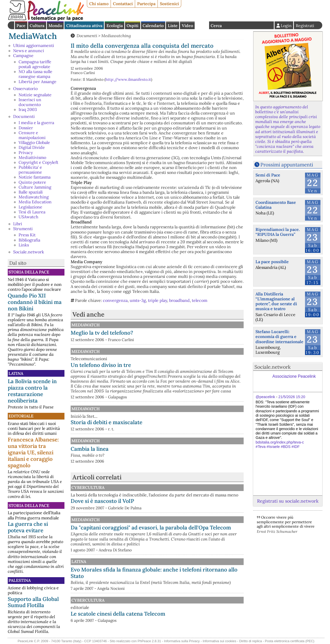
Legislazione (30, 207)
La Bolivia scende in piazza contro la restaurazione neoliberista (32, 391)
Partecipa (146, 4)
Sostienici (169, 4)
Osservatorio (25, 88)
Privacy (26, 152)
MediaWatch (33, 36)
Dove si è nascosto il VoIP (102, 501)
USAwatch (28, 217)
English (202, 25)
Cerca (216, 26)
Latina (16, 373)
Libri (18, 224)
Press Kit (27, 235)
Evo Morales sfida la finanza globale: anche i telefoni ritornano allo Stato (154, 573)
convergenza (115, 300)
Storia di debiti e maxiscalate (106, 422)
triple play (158, 300)
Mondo (55, 26)
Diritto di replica (251, 641)
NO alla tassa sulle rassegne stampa (35, 74)
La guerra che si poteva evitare (28, 527)
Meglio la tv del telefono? (102, 333)
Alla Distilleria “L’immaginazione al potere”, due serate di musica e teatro (276, 301)
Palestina (20, 580)
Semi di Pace (268, 175)
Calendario (153, 26)
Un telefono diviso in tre (101, 365)
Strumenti (23, 229)
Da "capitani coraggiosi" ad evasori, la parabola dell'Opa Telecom (151, 528)
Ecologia (115, 26)
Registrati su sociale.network (288, 501)
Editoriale (21, 416)
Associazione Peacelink (294, 376)
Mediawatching (34, 197)
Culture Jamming (35, 187)
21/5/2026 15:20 (292, 397)
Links (24, 245)
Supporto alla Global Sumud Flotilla (33, 602)
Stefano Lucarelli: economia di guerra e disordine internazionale (279, 336)
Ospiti (133, 26)
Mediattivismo (32, 157)
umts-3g (138, 300)
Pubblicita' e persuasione (30, 170)
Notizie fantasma (35, 177)
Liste (173, 26)
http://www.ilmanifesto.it (128, 79)
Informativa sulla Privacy (182, 641)
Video (187, 26)
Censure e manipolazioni (32, 135)
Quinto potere (32, 182)
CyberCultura (88, 487)
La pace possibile (272, 262)
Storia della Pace (29, 272)
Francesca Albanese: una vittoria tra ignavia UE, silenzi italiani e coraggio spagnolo (33, 452)
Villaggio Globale (34, 142)
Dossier (26, 128)
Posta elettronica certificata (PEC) (290, 641)
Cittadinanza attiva (84, 26)
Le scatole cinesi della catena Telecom (118, 614)
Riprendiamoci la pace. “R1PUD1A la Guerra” (278, 232)
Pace (21, 26)
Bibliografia (29, 240)
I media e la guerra (36, 123)
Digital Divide (32, 147)
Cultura (37, 26)
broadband (179, 300)
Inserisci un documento (30, 102)
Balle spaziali (31, 192)
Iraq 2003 (28, 109)
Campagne (23, 55)
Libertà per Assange (38, 82)
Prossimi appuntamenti (287, 165)
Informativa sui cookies (219, 641)
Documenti (24, 116)
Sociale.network (29, 252)
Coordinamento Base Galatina (276, 205)
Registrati (305, 26)
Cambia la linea (90, 449)
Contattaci (123, 4)
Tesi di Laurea (32, 212)
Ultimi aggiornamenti (34, 45)
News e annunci (29, 51)
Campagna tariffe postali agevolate (35, 64)
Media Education (35, 202)
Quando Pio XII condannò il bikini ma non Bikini (35, 302)
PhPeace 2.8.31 (149, 641)
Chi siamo (99, 4)
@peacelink (265, 397)
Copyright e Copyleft (38, 162)
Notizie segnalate (35, 95)
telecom (200, 300)
